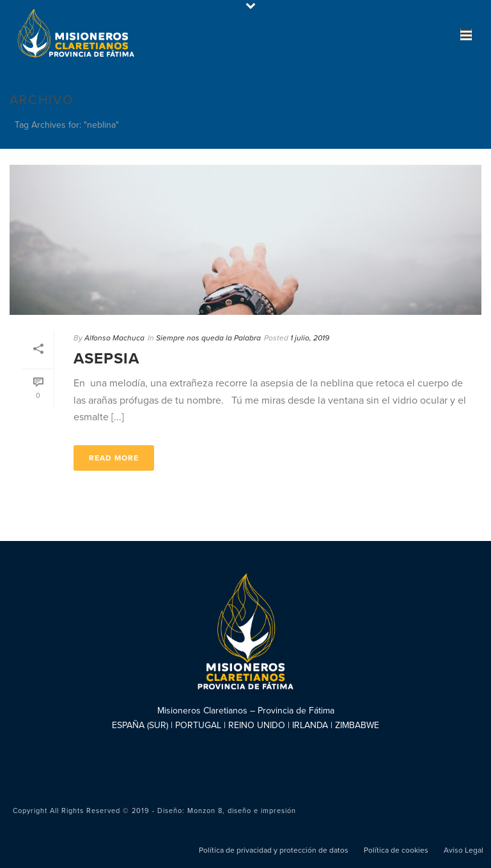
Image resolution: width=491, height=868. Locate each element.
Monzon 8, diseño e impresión (242, 811)
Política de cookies (396, 850)
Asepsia (106, 359)
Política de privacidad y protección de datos (274, 850)
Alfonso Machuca (114, 338)
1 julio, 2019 (310, 338)
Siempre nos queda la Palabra (208, 338)
